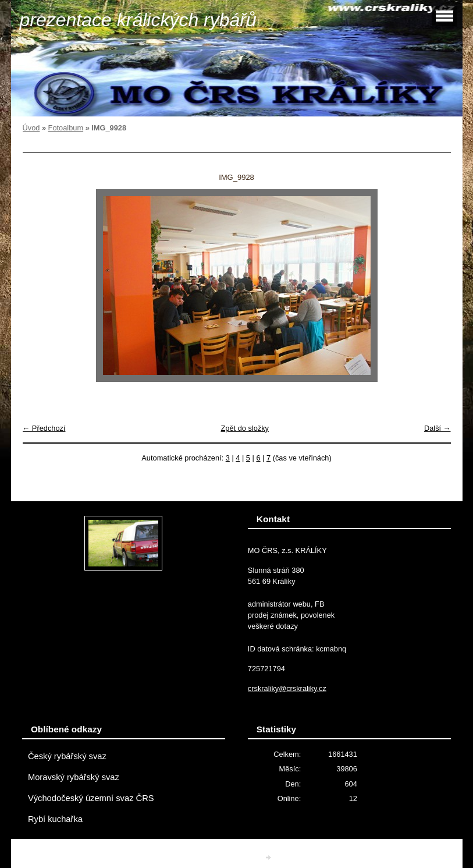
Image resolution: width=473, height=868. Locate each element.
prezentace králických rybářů (138, 20)
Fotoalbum (66, 128)
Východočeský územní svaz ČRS (91, 798)
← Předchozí (44, 428)
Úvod (31, 128)
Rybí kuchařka (55, 819)
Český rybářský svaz (67, 756)
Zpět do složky (245, 428)
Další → (438, 428)
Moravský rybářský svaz (74, 777)
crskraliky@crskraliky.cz (287, 688)
